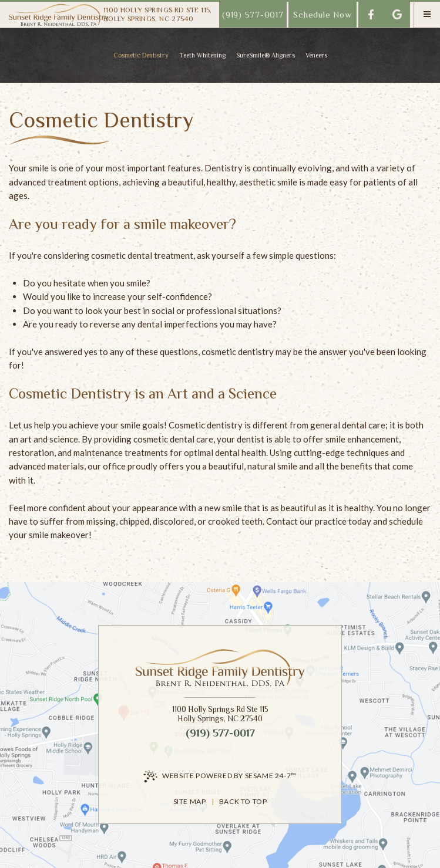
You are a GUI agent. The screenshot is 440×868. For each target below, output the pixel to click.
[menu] (427, 15)
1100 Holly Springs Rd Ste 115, (158, 14)
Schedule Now (322, 14)
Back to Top (243, 801)
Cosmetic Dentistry (141, 55)
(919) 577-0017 (253, 14)
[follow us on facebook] (371, 15)
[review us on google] (397, 15)
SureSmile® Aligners (266, 55)
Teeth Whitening (202, 55)
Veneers (316, 55)
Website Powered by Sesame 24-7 (220, 776)
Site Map (190, 801)
